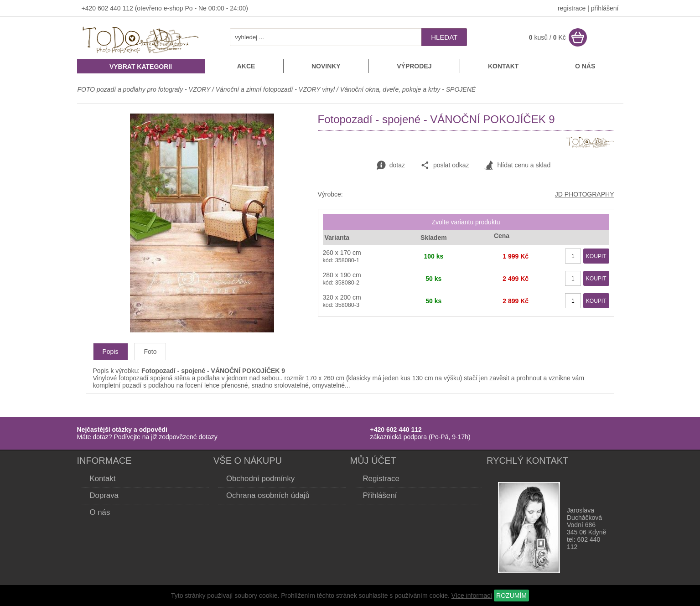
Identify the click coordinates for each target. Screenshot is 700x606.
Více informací (472, 596)
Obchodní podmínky (260, 479)
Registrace (381, 479)
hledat (444, 37)
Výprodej (414, 66)
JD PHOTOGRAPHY (585, 194)
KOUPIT (596, 256)
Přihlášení (380, 495)
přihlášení (605, 8)
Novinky (326, 66)
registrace (572, 8)
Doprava (104, 495)
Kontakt (503, 66)
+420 (90, 8)
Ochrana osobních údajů (268, 495)
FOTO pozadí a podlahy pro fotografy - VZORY (145, 89)
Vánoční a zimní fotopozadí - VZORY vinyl (275, 89)
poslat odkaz (445, 166)
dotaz (391, 166)
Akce (246, 66)
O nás (585, 66)
